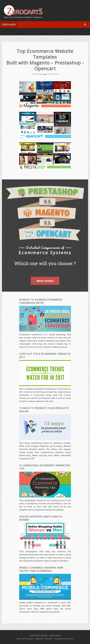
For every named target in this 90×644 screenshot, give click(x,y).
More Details (45, 281)
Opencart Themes (25, 639)
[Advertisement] (32, 30)
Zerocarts (9, 25)
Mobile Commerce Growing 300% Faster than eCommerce (41, 569)
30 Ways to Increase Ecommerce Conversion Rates (41, 301)
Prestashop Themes (64, 639)
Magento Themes (44, 639)
